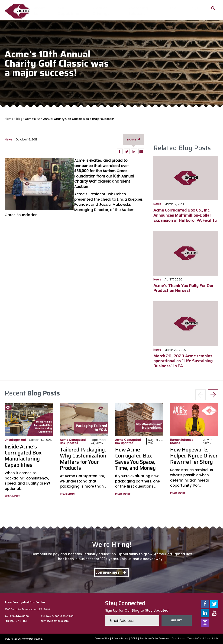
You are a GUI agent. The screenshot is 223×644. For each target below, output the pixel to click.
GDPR (134, 639)
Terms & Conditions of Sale (203, 639)
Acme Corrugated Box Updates (73, 441)
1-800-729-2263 (63, 616)
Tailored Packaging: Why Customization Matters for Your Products (83, 459)
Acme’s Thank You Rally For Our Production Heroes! (184, 288)
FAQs (194, 8)
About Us (39, 11)
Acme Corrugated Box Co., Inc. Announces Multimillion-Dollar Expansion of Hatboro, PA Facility (185, 215)
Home (9, 119)
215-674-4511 (19, 621)
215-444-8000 (19, 616)
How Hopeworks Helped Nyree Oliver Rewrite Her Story (194, 456)
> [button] (213, 395)
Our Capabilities (69, 11)
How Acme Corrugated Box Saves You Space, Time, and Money (135, 459)
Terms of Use (102, 639)
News (8, 139)
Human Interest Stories (181, 441)
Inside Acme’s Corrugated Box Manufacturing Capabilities (23, 456)
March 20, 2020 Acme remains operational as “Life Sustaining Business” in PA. (183, 361)
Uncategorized (15, 440)
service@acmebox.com (55, 621)
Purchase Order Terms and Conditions (162, 639)
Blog (173, 8)
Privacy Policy (120, 639)
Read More (12, 496)
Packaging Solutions (138, 11)
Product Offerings (101, 11)
